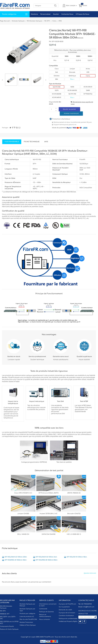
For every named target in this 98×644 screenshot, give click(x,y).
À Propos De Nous (82, 14)
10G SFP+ (3, 611)
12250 (72, 87)
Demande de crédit (65, 610)
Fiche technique (32, 142)
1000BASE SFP (5, 614)
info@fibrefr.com (89, 607)
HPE (88, 72)
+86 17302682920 (86, 604)
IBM (57, 79)
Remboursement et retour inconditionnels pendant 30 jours (73, 122)
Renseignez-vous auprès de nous (82, 103)
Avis (46, 142)
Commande (43, 609)
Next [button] (45, 80)
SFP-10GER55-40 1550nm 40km (16, 560)
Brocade (72, 72)
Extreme (57, 76)
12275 (57, 90)
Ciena (88, 76)
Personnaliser (45, 14)
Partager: (5, 128)
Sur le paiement (64, 607)
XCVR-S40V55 (72, 90)
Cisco (57, 69)
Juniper (72, 69)
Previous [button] (3, 80)
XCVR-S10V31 (88, 87)
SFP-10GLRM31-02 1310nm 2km (46, 557)
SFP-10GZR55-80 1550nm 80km (47, 560)
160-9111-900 (57, 87)
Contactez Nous (67, 14)
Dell (57, 72)
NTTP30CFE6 (88, 94)
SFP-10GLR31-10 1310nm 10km (77, 557)
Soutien (56, 14)
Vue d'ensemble (12, 142)
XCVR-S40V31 (57, 97)
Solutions (34, 14)
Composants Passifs (7, 626)
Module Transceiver (26, 622)
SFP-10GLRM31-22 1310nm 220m (16, 557)
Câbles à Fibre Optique (28, 625)
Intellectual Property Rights (68, 621)
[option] (11, 80)
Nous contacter (45, 619)
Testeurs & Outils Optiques (9, 629)
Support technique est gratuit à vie (65, 125)
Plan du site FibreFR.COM (28, 619)
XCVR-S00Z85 (57, 94)
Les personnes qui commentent (39, 582)
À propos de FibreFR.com (67, 604)
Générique (72, 76)
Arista (88, 69)
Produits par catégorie (27, 614)
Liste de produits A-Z (27, 617)
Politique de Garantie (46, 612)
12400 (88, 90)
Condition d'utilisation (66, 616)
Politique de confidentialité (68, 619)
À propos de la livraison (67, 613)
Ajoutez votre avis (90, 573)
